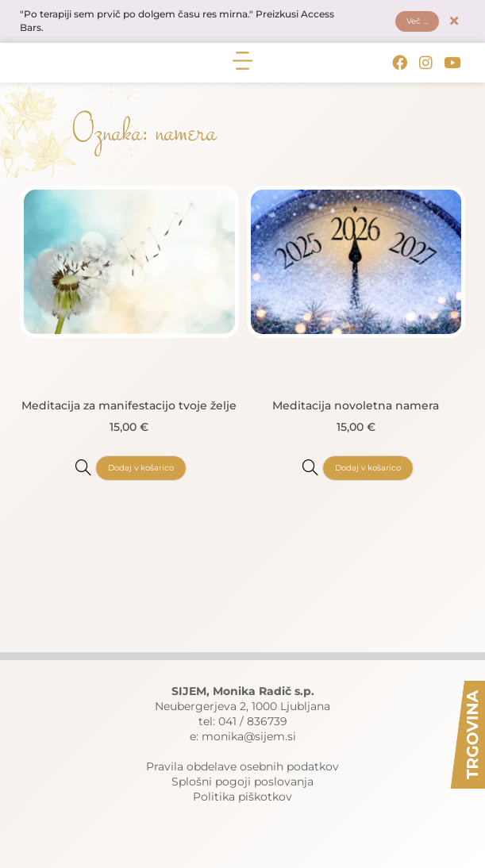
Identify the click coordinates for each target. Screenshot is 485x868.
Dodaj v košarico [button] (141, 468)
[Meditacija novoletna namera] (310, 467)
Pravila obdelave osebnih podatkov (242, 766)
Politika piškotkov (242, 797)
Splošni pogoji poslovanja (242, 782)
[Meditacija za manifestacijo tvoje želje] (83, 467)
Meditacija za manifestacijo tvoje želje (129, 405)
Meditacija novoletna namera (356, 405)
